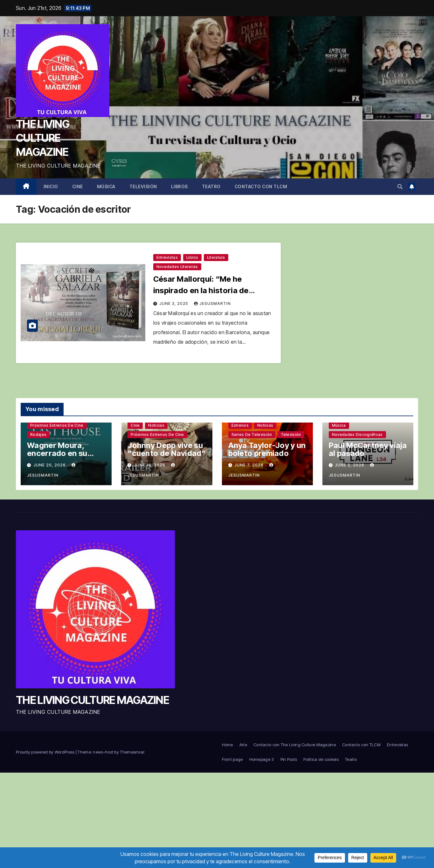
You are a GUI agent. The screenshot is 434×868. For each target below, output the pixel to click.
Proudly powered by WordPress (46, 752)
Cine (78, 186)
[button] (400, 187)
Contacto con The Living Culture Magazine (295, 745)
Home (227, 745)
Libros (179, 186)
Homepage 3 (262, 759)
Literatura (216, 257)
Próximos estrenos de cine (57, 425)
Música (106, 186)
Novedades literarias (177, 267)
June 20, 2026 (50, 465)
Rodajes (38, 434)
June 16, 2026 (150, 465)
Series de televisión (252, 434)
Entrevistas (167, 257)
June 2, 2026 (350, 465)
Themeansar (132, 752)
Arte (243, 745)
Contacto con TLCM (261, 186)
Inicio (51, 186)
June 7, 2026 (250, 465)
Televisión (143, 186)
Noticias (156, 425)
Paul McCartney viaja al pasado (368, 449)
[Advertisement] (217, 820)
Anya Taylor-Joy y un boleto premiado (267, 449)
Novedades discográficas (357, 434)
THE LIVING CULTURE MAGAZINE (42, 138)
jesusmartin (212, 303)
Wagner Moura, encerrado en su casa (57, 453)
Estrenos (240, 425)
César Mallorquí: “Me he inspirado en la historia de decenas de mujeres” (201, 290)
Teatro (211, 186)
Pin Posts (289, 759)
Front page (232, 759)
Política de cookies (321, 759)
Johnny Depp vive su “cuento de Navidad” (167, 449)
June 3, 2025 (174, 303)
